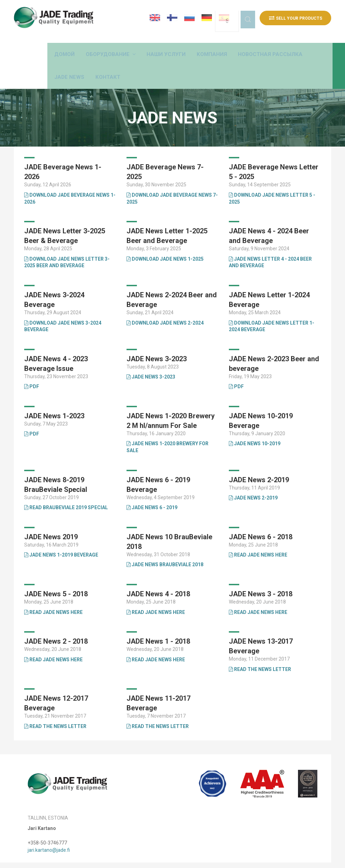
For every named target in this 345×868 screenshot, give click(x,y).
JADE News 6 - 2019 (152, 492)
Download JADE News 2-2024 (165, 307)
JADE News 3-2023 (151, 362)
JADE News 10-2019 (255, 428)
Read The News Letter (158, 711)
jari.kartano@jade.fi (49, 834)
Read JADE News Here (258, 540)
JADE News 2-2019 (253, 483)
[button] (148, 45)
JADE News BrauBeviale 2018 (165, 549)
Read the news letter (260, 654)
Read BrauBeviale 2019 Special (66, 492)
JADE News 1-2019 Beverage (61, 540)
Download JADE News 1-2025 (165, 244)
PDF (32, 371)
